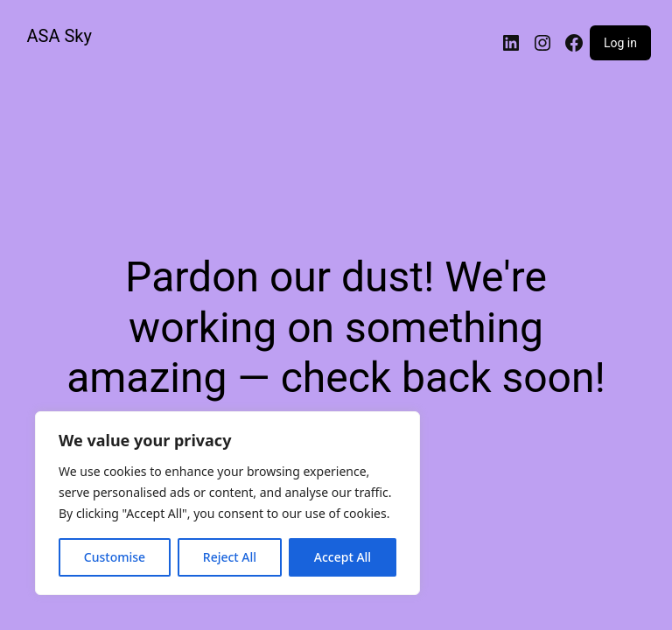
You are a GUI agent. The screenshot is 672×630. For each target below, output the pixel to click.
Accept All (343, 557)
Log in (620, 43)
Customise (115, 557)
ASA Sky (59, 36)
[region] (227, 503)
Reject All (230, 557)
